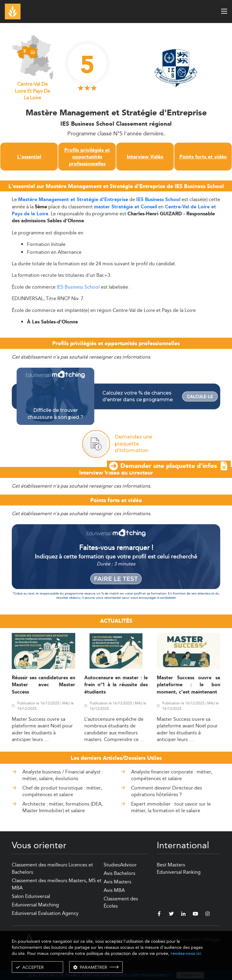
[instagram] (208, 915)
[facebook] (159, 915)
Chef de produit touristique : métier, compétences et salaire (62, 791)
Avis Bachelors (119, 873)
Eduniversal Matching (35, 905)
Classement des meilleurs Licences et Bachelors (52, 868)
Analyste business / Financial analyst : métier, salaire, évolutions (63, 775)
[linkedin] (183, 915)
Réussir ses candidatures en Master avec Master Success (43, 685)
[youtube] (195, 915)
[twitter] (171, 915)
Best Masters (171, 865)
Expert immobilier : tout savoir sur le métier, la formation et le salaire (171, 807)
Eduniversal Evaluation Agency (45, 913)
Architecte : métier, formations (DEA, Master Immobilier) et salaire (63, 807)
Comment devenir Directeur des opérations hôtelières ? (167, 791)
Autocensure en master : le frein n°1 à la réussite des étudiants (116, 685)
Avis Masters (118, 882)
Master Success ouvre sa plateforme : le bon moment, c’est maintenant (188, 685)
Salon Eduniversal (31, 896)
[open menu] (224, 11)
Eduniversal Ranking (179, 872)
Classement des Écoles (121, 902)
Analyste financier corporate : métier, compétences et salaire (172, 775)
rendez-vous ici (186, 954)
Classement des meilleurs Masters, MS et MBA (57, 884)
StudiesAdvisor (120, 865)
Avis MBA (114, 890)
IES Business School (158, 200)
